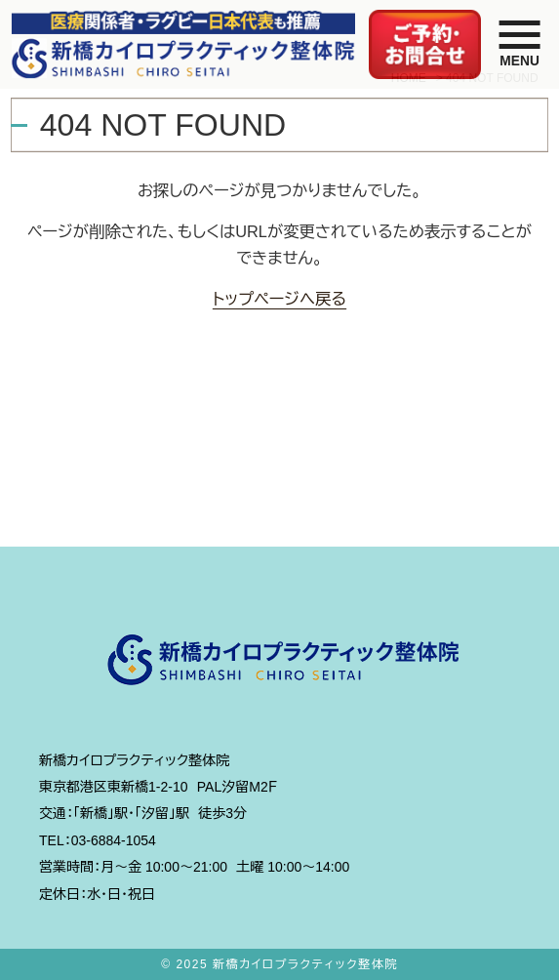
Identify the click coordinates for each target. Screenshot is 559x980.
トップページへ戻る (279, 299)
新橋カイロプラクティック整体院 (305, 964)
